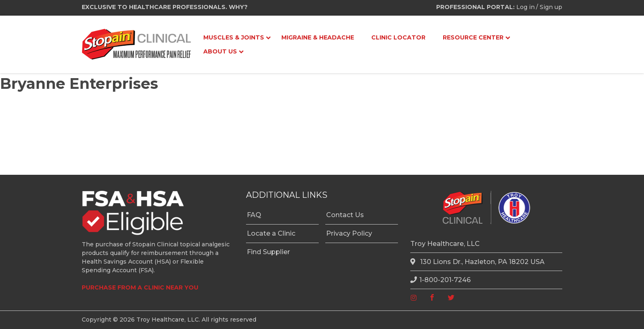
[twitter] (451, 298)
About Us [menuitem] (220, 51)
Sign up (551, 7)
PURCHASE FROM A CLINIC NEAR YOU (140, 287)
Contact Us (345, 215)
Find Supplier (268, 252)
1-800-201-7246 (440, 280)
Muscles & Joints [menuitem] (234, 37)
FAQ (254, 215)
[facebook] (432, 298)
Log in (526, 7)
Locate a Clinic (271, 233)
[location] (414, 262)
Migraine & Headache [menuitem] (318, 37)
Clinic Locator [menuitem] (398, 37)
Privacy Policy (349, 233)
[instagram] (414, 298)
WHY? (238, 7)
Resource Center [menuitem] (473, 37)
